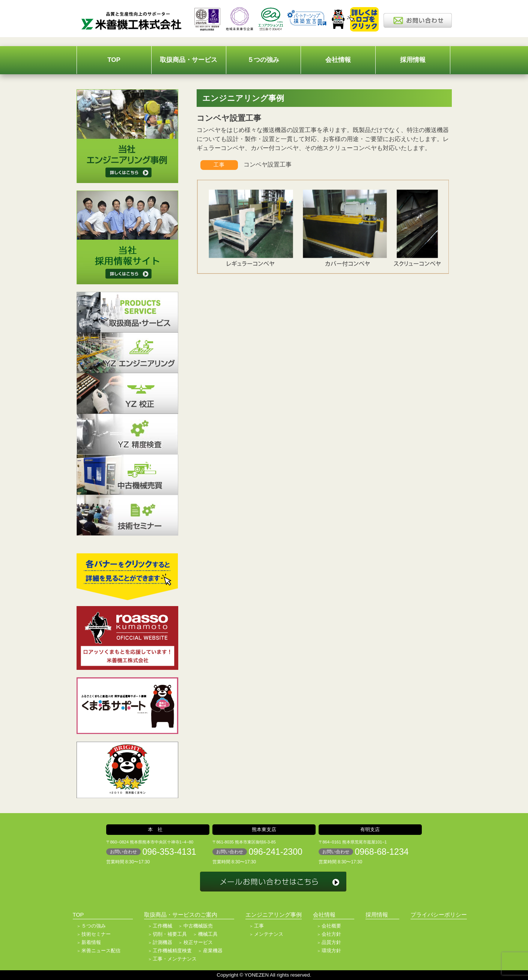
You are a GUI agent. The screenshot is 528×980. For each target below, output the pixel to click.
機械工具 (208, 934)
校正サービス (198, 942)
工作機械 (162, 926)
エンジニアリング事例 (274, 915)
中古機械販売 (198, 926)
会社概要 (331, 926)
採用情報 (413, 60)
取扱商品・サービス (189, 60)
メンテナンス (269, 934)
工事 (259, 926)
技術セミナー (96, 934)
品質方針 (331, 942)
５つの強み (263, 60)
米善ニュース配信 (101, 951)
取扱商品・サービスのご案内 (181, 915)
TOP (114, 60)
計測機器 (162, 942)
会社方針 (331, 934)
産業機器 (213, 951)
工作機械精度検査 (172, 951)
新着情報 (91, 942)
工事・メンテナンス (175, 959)
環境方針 (331, 951)
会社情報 (338, 60)
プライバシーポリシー (439, 915)
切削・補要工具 (170, 934)
